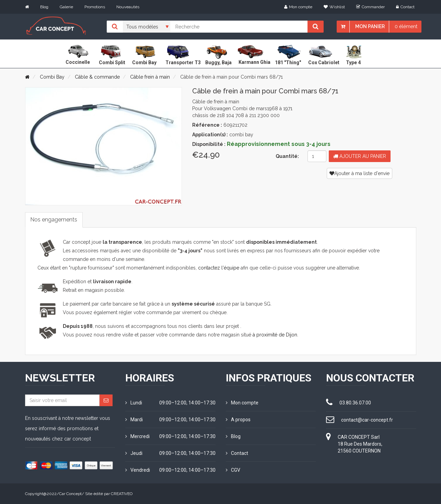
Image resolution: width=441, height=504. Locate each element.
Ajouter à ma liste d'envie (359, 173)
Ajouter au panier (360, 156)
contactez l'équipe (219, 268)
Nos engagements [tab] (54, 220)
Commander (370, 7)
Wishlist (334, 7)
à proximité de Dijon (275, 335)
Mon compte (298, 7)
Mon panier (370, 26)
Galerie (66, 7)
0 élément (406, 26)
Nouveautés (128, 7)
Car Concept (70, 494)
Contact (405, 7)
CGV (233, 470)
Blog (44, 7)
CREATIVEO (122, 494)
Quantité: (287, 156)
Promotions (95, 7)
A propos (238, 420)
